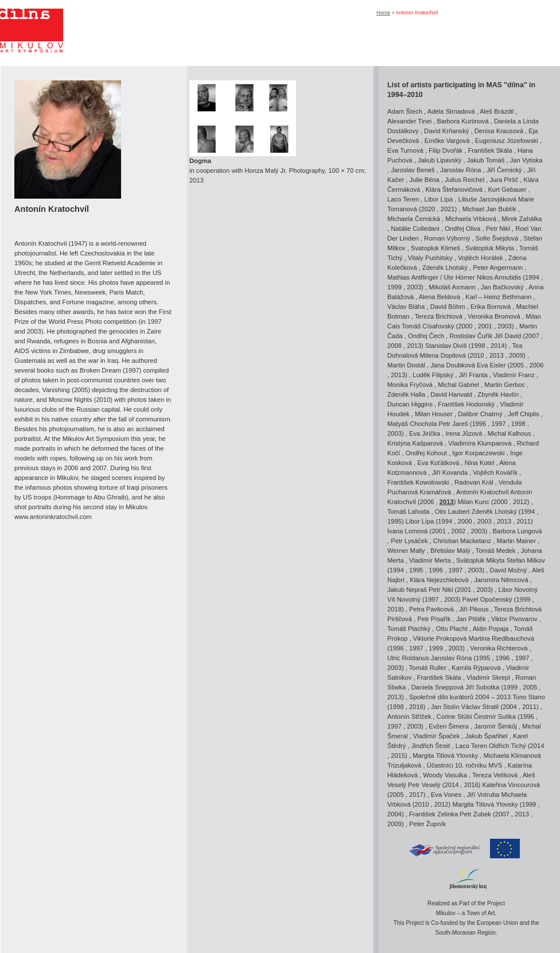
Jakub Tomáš (486, 160)
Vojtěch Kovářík (495, 472)
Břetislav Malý (450, 551)
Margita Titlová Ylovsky (445, 756)
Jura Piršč (504, 180)
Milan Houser (434, 414)
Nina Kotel (480, 463)
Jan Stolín (445, 707)
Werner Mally (406, 551)
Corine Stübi (454, 716)
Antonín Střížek (409, 716)
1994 (532, 277)
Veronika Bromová (494, 316)
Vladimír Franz (514, 375)
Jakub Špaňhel (487, 736)
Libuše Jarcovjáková (487, 199)
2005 (517, 365)
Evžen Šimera (449, 726)
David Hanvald (451, 394)
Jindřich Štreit (431, 746)
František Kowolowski (418, 482)
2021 (448, 209)
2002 (458, 531)
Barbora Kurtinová (462, 121)
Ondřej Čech (426, 336)
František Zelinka (433, 814)
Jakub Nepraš (407, 590)
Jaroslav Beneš (413, 170)
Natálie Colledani (415, 228)
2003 (414, 287)
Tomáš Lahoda (408, 512)
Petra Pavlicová (431, 609)
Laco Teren (403, 199)
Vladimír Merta (430, 560)
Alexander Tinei (409, 121)
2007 (532, 336)
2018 (394, 609)
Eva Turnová (405, 150)
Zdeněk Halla (406, 394)
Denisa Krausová (499, 131)
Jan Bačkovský (502, 287)
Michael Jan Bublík (489, 209)
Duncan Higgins (410, 404)
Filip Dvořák (446, 150)
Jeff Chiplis (524, 414)
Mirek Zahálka (522, 219)
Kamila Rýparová (476, 668)
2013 (414, 346)
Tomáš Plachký (409, 629)
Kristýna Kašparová (415, 443)
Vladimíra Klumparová (480, 443)
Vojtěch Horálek (480, 258)
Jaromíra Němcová (501, 580)
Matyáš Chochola (412, 424)
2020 (428, 209)
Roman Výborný (447, 238)
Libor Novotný (518, 590)
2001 (485, 326)
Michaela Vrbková (471, 219)
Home (383, 13)
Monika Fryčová (410, 385)
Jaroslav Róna (461, 170)
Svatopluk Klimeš (435, 248)
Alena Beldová (440, 297)
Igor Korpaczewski (478, 453)
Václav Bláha (406, 307)
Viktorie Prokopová (440, 638)
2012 (520, 502)
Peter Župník (427, 824)
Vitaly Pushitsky (430, 258)
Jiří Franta (473, 375)
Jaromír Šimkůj (495, 726)
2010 (477, 355)
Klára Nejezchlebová (439, 580)
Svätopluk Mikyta (490, 248)
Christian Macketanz (462, 541)
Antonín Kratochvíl (483, 492)
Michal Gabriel (458, 385)
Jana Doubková (453, 365)
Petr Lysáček (409, 541)
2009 (516, 355)
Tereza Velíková (495, 775)
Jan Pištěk (471, 619)
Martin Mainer (516, 541)
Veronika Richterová (499, 648)
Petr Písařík (434, 619)
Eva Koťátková (438, 463)
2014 (498, 346)
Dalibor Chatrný (480, 414)
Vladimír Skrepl (488, 677)
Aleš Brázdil (497, 111)
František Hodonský (466, 404)
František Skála (490, 150)
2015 (398, 756)
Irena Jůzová (464, 433)
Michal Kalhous (510, 433)
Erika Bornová (491, 307)
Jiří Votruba (483, 795)
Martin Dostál (406, 365)
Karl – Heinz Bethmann (498, 297)
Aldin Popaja (491, 629)
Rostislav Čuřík (471, 336)
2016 (471, 785)
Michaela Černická (414, 219)
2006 (537, 365)
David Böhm (448, 307)
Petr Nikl (498, 228)
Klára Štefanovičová (454, 189)
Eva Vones (446, 795)
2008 (394, 346)
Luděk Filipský (433, 375)
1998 (478, 346)
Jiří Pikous (474, 609)
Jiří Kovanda (450, 472)
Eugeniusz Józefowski (507, 141)
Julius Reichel (464, 180)
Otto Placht (452, 629)
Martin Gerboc (505, 385)
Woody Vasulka (445, 775)
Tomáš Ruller (428, 668)
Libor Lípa (438, 199)
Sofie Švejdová (497, 238)
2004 (510, 707)
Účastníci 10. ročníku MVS (465, 765)
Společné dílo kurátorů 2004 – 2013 (460, 697)
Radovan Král (474, 482)
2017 (416, 795)
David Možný (509, 570)
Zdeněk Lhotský (445, 268)
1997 (499, 424)
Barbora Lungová (518, 531)
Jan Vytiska (526, 160)
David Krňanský (446, 131)
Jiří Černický (504, 170)
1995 (394, 521)
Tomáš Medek (496, 551)
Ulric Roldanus (408, 658)
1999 (394, 287)
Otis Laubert (452, 512)
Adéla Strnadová (451, 111)
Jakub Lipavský (440, 160)
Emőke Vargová (447, 141)
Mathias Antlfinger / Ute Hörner (431, 277)
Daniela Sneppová (437, 687)
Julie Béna (425, 180)
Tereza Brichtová (439, 316)
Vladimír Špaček (436, 736)
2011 (524, 521)
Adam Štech (405, 111)
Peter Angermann (498, 268)
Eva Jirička (425, 433)
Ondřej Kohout (426, 453)
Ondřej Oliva (462, 228)
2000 (466, 326)
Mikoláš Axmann (452, 287)
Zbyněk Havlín (498, 394)
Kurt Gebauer (507, 189)
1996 (479, 424)
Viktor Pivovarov (514, 619)
